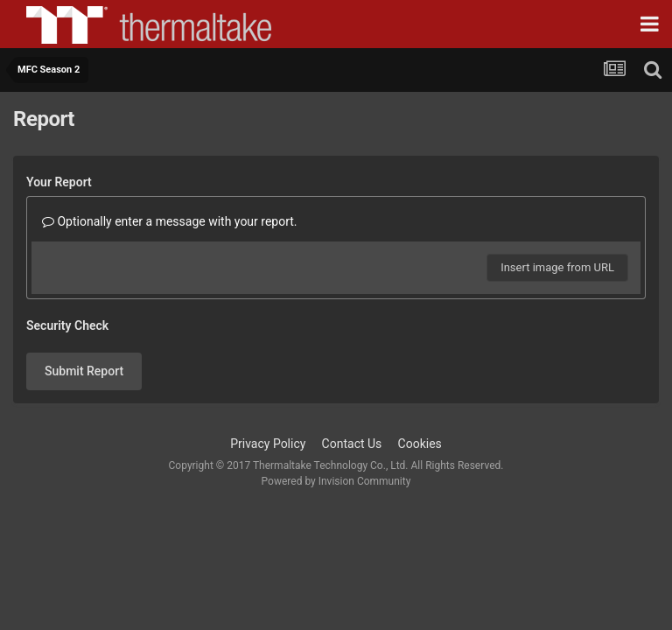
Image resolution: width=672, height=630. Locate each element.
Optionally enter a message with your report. (170, 221)
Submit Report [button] (84, 371)
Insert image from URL (557, 267)
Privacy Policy (268, 444)
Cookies (420, 444)
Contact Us (352, 444)
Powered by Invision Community (336, 481)
